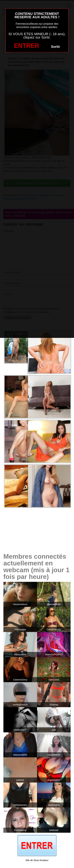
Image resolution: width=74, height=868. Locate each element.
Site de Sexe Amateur (37, 860)
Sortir (55, 47)
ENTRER (26, 46)
